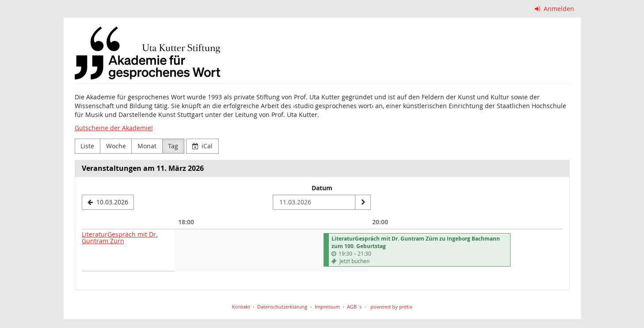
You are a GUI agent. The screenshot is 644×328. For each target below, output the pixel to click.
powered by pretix (391, 307)
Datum (322, 188)
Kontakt (241, 307)
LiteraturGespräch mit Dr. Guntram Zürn (120, 238)
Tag (173, 146)
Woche (116, 146)
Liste (87, 146)
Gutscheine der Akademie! (114, 128)
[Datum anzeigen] (363, 202)
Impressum (327, 307)
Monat (147, 146)
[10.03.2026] (108, 202)
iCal (203, 146)
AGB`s (354, 307)
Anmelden (554, 9)
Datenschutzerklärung (282, 307)
